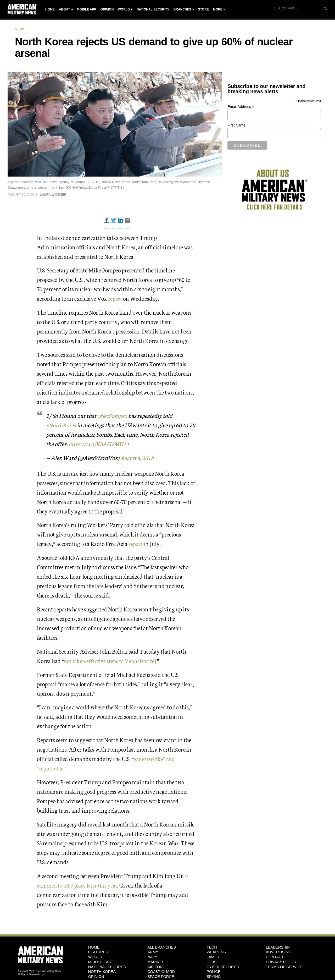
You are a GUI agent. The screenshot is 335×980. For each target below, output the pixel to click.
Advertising (279, 952)
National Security (153, 9)
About (65, 9)
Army (153, 952)
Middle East (101, 962)
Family (213, 957)
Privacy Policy (281, 962)
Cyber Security (223, 967)
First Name (236, 125)
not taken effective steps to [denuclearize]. (112, 661)
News (20, 29)
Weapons (216, 952)
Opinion (107, 9)
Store (203, 9)
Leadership (278, 947)
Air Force (158, 967)
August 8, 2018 (138, 458)
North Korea (102, 972)
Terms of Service (284, 967)
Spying (214, 977)
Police (213, 972)
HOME (94, 947)
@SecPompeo (113, 415)
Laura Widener (53, 195)
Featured (98, 952)
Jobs (211, 962)
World (124, 9)
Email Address (241, 107)
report (115, 298)
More (218, 9)
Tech (212, 947)
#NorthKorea (62, 425)
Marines (156, 962)
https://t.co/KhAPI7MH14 (119, 444)
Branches (182, 9)
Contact (275, 957)
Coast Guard (161, 972)
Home (50, 9)
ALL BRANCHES (162, 947)
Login (42, 974)
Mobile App (87, 9)
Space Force (161, 977)
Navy (152, 957)
